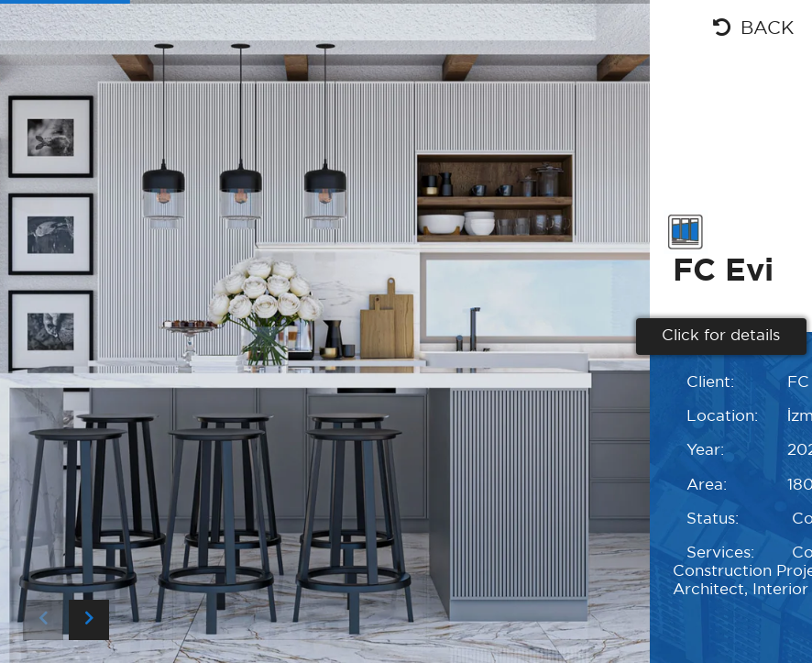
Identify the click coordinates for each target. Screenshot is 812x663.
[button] (89, 620)
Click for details (721, 336)
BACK (753, 28)
